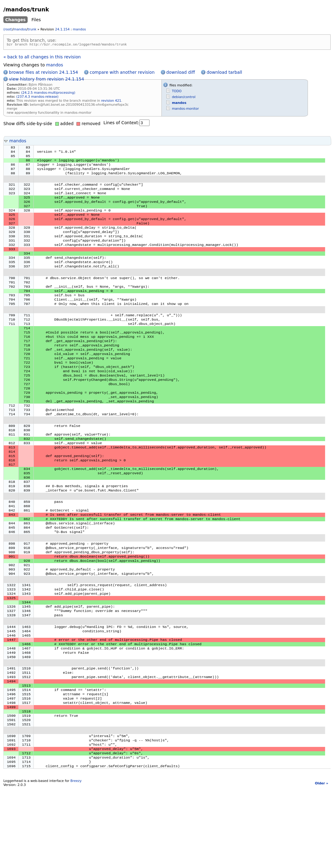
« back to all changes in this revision (42, 58)
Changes (16, 20)
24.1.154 (62, 29)
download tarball (224, 73)
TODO (177, 92)
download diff (181, 73)
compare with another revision (122, 73)
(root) (8, 29)
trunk (32, 29)
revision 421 (111, 102)
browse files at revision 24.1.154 (43, 73)
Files (36, 20)
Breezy (76, 860)
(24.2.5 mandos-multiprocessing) (48, 94)
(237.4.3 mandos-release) (37, 98)
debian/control (184, 98)
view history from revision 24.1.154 (47, 80)
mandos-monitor (185, 110)
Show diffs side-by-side (28, 124)
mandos (20, 29)
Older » (322, 863)
